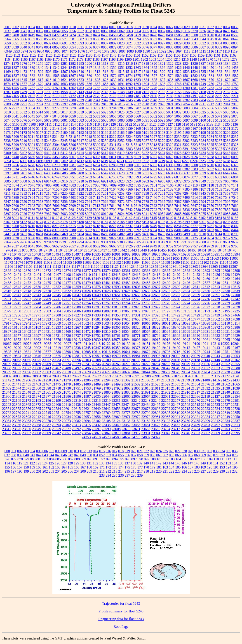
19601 (76, 352)
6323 (227, 165)
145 (178, 463)
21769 (96, 388)
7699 (105, 210)
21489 (96, 384)
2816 (129, 104)
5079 (48, 120)
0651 (15, 43)
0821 (129, 43)
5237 (235, 137)
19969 (106, 356)
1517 (137, 72)
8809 (7, 238)
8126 (72, 218)
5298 (7, 145)
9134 (202, 238)
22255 (166, 400)
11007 (67, 258)
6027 (202, 157)
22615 (76, 409)
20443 (47, 368)
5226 (145, 137)
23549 (37, 429)
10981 (116, 254)
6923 (121, 181)
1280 (56, 63)
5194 (170, 133)
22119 (206, 396)
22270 (196, 400)
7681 (72, 210)
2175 (97, 96)
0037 (7, 31)
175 (127, 467)
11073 (8, 262)
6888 (23, 181)
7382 (23, 197)
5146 (80, 128)
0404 (219, 31)
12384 (156, 271)
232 (235, 471)
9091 (137, 238)
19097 (66, 344)
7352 (219, 193)
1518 (145, 72)
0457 (121, 35)
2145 (97, 92)
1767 (113, 88)
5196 (186, 133)
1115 (203, 51)
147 (190, 463)
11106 (9, 267)
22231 (116, 400)
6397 (7, 173)
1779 (178, 88)
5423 (153, 153)
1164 (8, 59)
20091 (66, 360)
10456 (172, 250)
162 (52, 467)
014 (96, 451)
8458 (32, 234)
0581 (72, 39)
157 (20, 467)
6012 (121, 157)
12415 (126, 275)
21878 (86, 392)
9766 (26, 250)
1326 (194, 63)
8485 (137, 234)
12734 (195, 299)
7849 (211, 210)
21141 (235, 376)
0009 (64, 27)
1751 (219, 84)
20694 (186, 372)
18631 (206, 331)
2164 (7, 96)
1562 (32, 76)
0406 (235, 31)
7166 (129, 189)
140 (146, 463)
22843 (216, 413)
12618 (27, 291)
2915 (235, 104)
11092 (116, 262)
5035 (202, 112)
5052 (89, 116)
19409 (176, 348)
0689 (48, 43)
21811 (156, 388)
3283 (105, 108)
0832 (202, 43)
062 (165, 455)
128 (70, 463)
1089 (138, 51)
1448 (194, 68)
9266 (23, 242)
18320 (136, 327)
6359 (137, 169)
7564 (89, 202)
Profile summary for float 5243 (121, 611)
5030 (162, 112)
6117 (97, 161)
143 (165, 463)
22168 (17, 400)
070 (210, 455)
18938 (106, 340)
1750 (211, 84)
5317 (145, 145)
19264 (235, 344)
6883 (227, 177)
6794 (145, 177)
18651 (226, 331)
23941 (156, 433)
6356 (113, 169)
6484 (56, 173)
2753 (162, 100)
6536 (89, 173)
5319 (162, 145)
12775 (196, 303)
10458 (182, 250)
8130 (96, 218)
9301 (105, 242)
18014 (76, 323)
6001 (72, 157)
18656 (235, 331)
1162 (225, 55)
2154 (170, 92)
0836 (235, 43)
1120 (9, 55)
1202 (144, 59)
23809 (47, 433)
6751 (72, 177)
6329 (7, 169)
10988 (186, 254)
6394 (227, 169)
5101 (211, 120)
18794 (156, 336)
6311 (219, 165)
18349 (186, 327)
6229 (235, 161)
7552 (32, 202)
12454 (146, 279)
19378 (136, 348)
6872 (170, 177)
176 (134, 467)
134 (108, 463)
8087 (235, 214)
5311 (113, 145)
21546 (186, 384)
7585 (162, 202)
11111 (47, 267)
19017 (156, 340)
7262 (170, 193)
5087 (113, 120)
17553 (76, 319)
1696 (162, 84)
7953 (32, 214)
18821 (206, 336)
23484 (186, 425)
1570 (97, 76)
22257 (176, 400)
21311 (136, 380)
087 (71, 459)
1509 (72, 72)
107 (197, 459)
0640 (170, 39)
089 (83, 459)
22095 (186, 396)
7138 (210, 185)
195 (235, 467)
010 (70, 451)
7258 (145, 193)
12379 (106, 271)
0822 (137, 43)
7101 (154, 185)
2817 (137, 104)
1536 (7, 76)
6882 (219, 177)
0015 (113, 27)
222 (172, 471)
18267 (76, 327)
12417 (146, 275)
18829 (235, 336)
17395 (156, 315)
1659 (178, 80)
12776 (206, 303)
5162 (154, 128)
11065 (224, 258)
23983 (226, 433)
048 (77, 455)
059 (146, 455)
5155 (97, 128)
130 (83, 463)
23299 (206, 421)
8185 (113, 222)
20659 (156, 372)
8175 (48, 222)
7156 (64, 189)
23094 (86, 421)
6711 (15, 177)
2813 (105, 104)
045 (58, 455)
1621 (64, 80)
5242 (40, 141)
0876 (146, 47)
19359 (116, 348)
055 (121, 455)
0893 (227, 47)
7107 (178, 185)
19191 (186, 344)
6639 (202, 173)
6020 (145, 157)
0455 (105, 35)
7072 (7, 185)
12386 (176, 271)
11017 (107, 258)
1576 (146, 76)
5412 (64, 153)
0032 (210, 27)
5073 (235, 116)
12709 (47, 299)
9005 (80, 238)
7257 (137, 193)
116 (13, 463)
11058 (195, 258)
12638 (226, 291)
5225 (137, 137)
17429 (196, 315)
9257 (227, 238)
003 (26, 451)
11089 (87, 262)
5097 (186, 120)
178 (146, 467)
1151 (137, 55)
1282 (72, 63)
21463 (37, 384)
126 (58, 463)
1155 (169, 55)
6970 (170, 181)
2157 (194, 92)
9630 (219, 242)
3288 (146, 108)
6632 (154, 173)
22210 (76, 400)
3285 (121, 108)
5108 (32, 124)
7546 (235, 197)
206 (70, 471)
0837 (7, 47)
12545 (17, 287)
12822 (156, 307)
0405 (227, 31)
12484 (136, 283)
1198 (112, 59)
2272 (7, 100)
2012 (72, 92)
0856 (89, 47)
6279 (56, 165)
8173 (32, 222)
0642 (186, 39)
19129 (116, 344)
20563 (196, 368)
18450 (56, 331)
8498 (178, 234)
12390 (196, 271)
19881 (76, 356)
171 (102, 467)
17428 (186, 315)
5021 (96, 112)
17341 (106, 315)
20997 (166, 376)
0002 (15, 27)
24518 (96, 437)
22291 (235, 400)
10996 (18, 258)
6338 (48, 169)
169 (96, 467)
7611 (88, 206)
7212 (15, 193)
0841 (32, 47)
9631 (227, 242)
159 (33, 467)
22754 (66, 413)
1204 (161, 59)
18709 (47, 336)
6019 (137, 157)
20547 (166, 368)
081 (39, 459)
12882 (37, 311)
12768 (146, 303)
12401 (17, 275)
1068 (57, 51)
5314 (121, 145)
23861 (96, 433)
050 (89, 455)
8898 (56, 238)
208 (83, 471)
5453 (56, 157)
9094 (154, 238)
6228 (226, 161)
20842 (27, 376)
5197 (194, 133)
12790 (86, 307)
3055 (40, 108)
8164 (219, 218)
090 (90, 459)
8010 (105, 214)
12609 (176, 287)
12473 (37, 283)
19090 (56, 344)
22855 (235, 413)
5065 (178, 116)
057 (134, 455)
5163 (162, 128)
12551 (47, 287)
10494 (56, 254)
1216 (185, 59)
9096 (170, 238)
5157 (113, 128)
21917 (196, 392)
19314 (47, 348)
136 (121, 463)
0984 (41, 51)
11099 (175, 262)
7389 (40, 197)
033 (216, 451)
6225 (202, 161)
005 (39, 451)
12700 (235, 295)
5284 (202, 141)
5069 (211, 116)
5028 (145, 112)
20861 (37, 376)
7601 (23, 206)
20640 (136, 372)
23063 (27, 421)
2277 (48, 100)
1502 (40, 72)
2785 (211, 100)
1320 (154, 63)
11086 (77, 262)
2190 (186, 96)
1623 (80, 80)
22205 (66, 400)
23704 (166, 429)
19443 (216, 348)
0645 (211, 39)
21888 (126, 392)
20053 (235, 356)
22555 (17, 409)
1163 (233, 55)
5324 (202, 145)
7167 (137, 189)
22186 (47, 400)
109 (210, 459)
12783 (27, 307)
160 (39, 467)
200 (33, 471)
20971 (136, 376)
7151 (23, 189)
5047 (48, 116)
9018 (105, 238)
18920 (86, 340)
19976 (126, 356)
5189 (129, 133)
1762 (72, 88)
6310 (211, 165)
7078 (32, 185)
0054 (56, 31)
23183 (146, 421)
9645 (32, 246)
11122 (105, 267)
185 (178, 467)
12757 (106, 303)
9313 (170, 242)
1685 (80, 84)
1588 (7, 80)
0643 (194, 39)
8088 (7, 218)
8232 (121, 226)
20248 (106, 364)
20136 (176, 360)
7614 (113, 206)
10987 (176, 254)
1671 (219, 80)
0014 (105, 27)
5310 (105, 145)
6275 (23, 165)
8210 (32, 226)
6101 (56, 161)
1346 (80, 68)
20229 (76, 364)
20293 (166, 364)
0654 (32, 43)
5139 (23, 128)
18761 (116, 336)
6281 (72, 165)
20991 (156, 376)
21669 (7, 388)
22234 (126, 400)
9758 (202, 246)
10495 (66, 254)
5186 (105, 133)
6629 (129, 173)
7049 (202, 181)
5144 (64, 128)
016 (108, 451)
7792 (154, 210)
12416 (136, 275)
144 (172, 463)
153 (228, 463)
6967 (154, 181)
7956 (40, 214)
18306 (116, 327)
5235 (219, 137)
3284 (113, 108)
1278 (40, 63)
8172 (23, 222)
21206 (26, 380)
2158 (202, 92)
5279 (162, 141)
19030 (176, 340)
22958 (106, 417)
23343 (7, 425)
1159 (201, 55)
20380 (37, 368)
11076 (28, 262)
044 (52, 455)
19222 (225, 344)
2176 (105, 96)
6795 (153, 177)
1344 (64, 68)
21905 (176, 392)
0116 (186, 31)
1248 (193, 59)
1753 (235, 84)
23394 (56, 425)
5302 (40, 145)
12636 (206, 291)
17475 (7, 319)
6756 (113, 177)
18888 (66, 340)
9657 (72, 246)
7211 (7, 193)
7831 (178, 210)
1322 (170, 63)
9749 (153, 246)
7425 (121, 197)
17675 (146, 319)
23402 (66, 425)
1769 (129, 88)
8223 (105, 226)
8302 (235, 226)
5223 (121, 137)
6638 (194, 173)
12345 (134, 267)
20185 (27, 364)
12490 (166, 283)
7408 (89, 197)
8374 (48, 230)
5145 (72, 128)
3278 (64, 108)
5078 (40, 120)
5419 (121, 153)
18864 (47, 340)
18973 (116, 340)
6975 (186, 181)
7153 (40, 189)
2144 (89, 92)
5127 (169, 124)
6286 (113, 165)
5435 (210, 153)
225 (190, 471)
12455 (156, 279)
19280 (7, 348)
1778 (170, 88)
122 (32, 463)
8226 (113, 226)
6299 (121, 165)
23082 (76, 421)
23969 (216, 433)
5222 (113, 137)
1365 (154, 68)
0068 (170, 31)
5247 (80, 141)
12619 (37, 291)
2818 (146, 104)
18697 (37, 336)
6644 (7, 177)
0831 (194, 43)
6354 (97, 169)
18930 (96, 340)
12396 (226, 271)
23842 (56, 433)
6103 (73, 161)
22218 (96, 400)
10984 (146, 254)
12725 (136, 299)
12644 (47, 295)
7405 (80, 197)
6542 (105, 173)
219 (153, 471)
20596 (27, 372)
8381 (80, 230)
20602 (37, 372)
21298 (116, 380)
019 (127, 451)
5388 (162, 149)
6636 (178, 173)
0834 (219, 43)
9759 (210, 246)
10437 (103, 250)
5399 (235, 149)
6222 (178, 161)
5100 (202, 120)
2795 (48, 104)
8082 (219, 214)
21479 (66, 384)
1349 (105, 68)
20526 (106, 368)
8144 (145, 218)
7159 (89, 189)
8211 (40, 226)
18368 (206, 327)
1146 (97, 55)
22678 (146, 409)
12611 (196, 287)
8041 (146, 214)
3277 (56, 108)
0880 (170, 47)
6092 (227, 157)
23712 (176, 429)
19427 (196, 348)
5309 (97, 145)
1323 (178, 63)
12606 (146, 287)
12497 (196, 283)
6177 (129, 161)
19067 (7, 344)
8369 (32, 230)
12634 (186, 291)
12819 (126, 307)
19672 (146, 352)
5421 (137, 153)
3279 (72, 108)
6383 (194, 169)
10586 (106, 254)
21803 (126, 388)
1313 (105, 63)
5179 (56, 133)
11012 (87, 258)
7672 (56, 210)
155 (7, 467)
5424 (162, 153)
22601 (66, 409)
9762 (227, 246)
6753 (88, 177)
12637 (216, 291)
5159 (129, 128)
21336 (146, 380)
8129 (88, 218)
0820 (121, 43)
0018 (129, 27)
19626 (116, 352)
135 (115, 463)
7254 (129, 193)
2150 (137, 92)
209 (89, 471)
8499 (186, 234)
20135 (166, 360)
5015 (48, 112)
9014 (89, 238)
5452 (48, 157)
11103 (214, 262)
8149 (170, 218)
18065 (146, 323)
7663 (15, 210)
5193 (162, 133)
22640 (96, 409)
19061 (206, 340)
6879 (202, 177)
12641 (17, 295)
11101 (195, 262)
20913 (67, 376)
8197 (170, 222)
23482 (176, 425)
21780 (106, 388)
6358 (129, 169)
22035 (96, 396)
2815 (121, 104)
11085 (67, 262)
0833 (211, 43)
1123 (33, 55)
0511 (219, 35)
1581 (186, 76)
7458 (162, 197)
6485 (64, 173)
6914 (48, 181)
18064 (136, 323)
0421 (48, 35)
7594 (202, 202)
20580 (235, 368)
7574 (129, 202)
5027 (137, 112)
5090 (137, 120)
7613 (105, 206)
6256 (15, 165)
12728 (156, 299)
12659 (196, 295)
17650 (136, 319)
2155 (178, 92)
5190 (137, 133)
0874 (129, 47)
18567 (146, 331)
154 (235, 463)
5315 (129, 145)
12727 (146, 299)
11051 (146, 258)
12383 (146, 271)
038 (14, 455)
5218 (88, 137)
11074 (18, 262)
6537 (97, 173)
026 (172, 451)
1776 (154, 88)
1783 (211, 88)
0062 (121, 31)
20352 (226, 364)
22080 (156, 396)
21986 (66, 396)
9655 (64, 246)
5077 (32, 120)
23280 (186, 421)
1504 (56, 72)
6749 (56, 177)
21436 (7, 384)
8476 (89, 234)
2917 (15, 108)
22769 (106, 413)
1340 (40, 68)
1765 (97, 88)
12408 (66, 275)
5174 (15, 133)
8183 (97, 222)
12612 (205, 287)
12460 (206, 279)
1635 (154, 80)
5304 (56, 145)
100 (153, 459)
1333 (219, 63)
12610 (186, 287)
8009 (97, 214)
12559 (76, 287)
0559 (235, 35)
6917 (72, 181)
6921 (105, 181)
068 (197, 455)
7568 (105, 202)
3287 (137, 108)
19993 (146, 356)
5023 (105, 112)
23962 (206, 433)
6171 (121, 161)
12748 (37, 303)
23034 (206, 417)
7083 (72, 185)
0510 (211, 35)
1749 (202, 84)
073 (222, 455)
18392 (17, 331)
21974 (37, 396)
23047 (216, 417)
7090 (121, 185)
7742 (129, 210)
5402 (23, 153)
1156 (177, 55)
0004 (32, 27)
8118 (39, 218)
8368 (23, 230)
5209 (15, 137)
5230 (178, 137)
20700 (196, 372)
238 (134, 475)
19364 (126, 348)
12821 (146, 307)
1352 (129, 68)
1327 (202, 63)
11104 (224, 262)
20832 (7, 376)
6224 (194, 161)
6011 (113, 157)
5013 (31, 112)
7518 (202, 197)
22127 (215, 396)
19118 (96, 344)
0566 (23, 39)
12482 (116, 283)
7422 (113, 197)
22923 (56, 417)
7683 (80, 210)
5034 (194, 112)
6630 (137, 173)
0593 (129, 39)
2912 (210, 104)
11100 (185, 262)
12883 (47, 311)
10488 (37, 254)
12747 (27, 303)
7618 (129, 206)
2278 (56, 100)
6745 (23, 177)
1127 (65, 55)
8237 (129, 226)
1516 (129, 72)
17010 (116, 311)
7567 (97, 202)
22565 (37, 409)
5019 (80, 112)
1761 (64, 88)
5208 (7, 137)
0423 (64, 35)
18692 (27, 336)
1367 (170, 68)
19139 (126, 344)
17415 (166, 315)
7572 (121, 202)
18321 (146, 327)
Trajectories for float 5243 (121, 604)
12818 (116, 307)
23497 (216, 425)
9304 (129, 242)
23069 (37, 421)
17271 (37, 315)
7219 (56, 193)
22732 (7, 413)
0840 (23, 47)
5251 (113, 141)
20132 (146, 360)
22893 (27, 417)
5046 (40, 116)
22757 (86, 413)
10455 (162, 250)
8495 (162, 234)
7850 (219, 210)
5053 (97, 116)
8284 (219, 226)
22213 (86, 400)
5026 (129, 112)
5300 (23, 145)
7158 (80, 189)
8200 (194, 222)
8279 (202, 226)
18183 (37, 327)
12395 (216, 271)
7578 (146, 202)
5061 (146, 116)
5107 (24, 124)
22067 (146, 396)
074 (229, 455)
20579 (226, 368)
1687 (97, 84)
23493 (206, 425)
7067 (235, 181)
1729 (170, 84)
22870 (7, 417)
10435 (83, 250)
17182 (216, 311)
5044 (23, 116)
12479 (86, 283)
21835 (215, 388)
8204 (219, 222)
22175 (27, 400)
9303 (121, 242)
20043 (215, 356)
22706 (176, 409)
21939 (216, 392)
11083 (48, 262)
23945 (176, 433)
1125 (49, 55)
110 (216, 459)
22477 (136, 405)
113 (235, 459)
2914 (227, 104)
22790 (146, 413)
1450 (211, 68)
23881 (126, 433)
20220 (56, 364)
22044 (106, 396)
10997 (28, 258)
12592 (106, 287)
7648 (202, 206)
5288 (227, 141)
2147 (113, 92)
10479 (17, 254)
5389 (170, 149)
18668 (7, 336)
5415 (88, 153)
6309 (202, 165)
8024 (121, 214)
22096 (196, 396)
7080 (48, 185)
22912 (37, 417)
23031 (196, 417)
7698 (97, 210)
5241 (32, 141)
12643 (37, 295)
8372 (40, 230)
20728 (226, 372)
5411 (56, 153)
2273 (15, 100)
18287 (86, 327)
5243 (48, 141)
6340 (64, 169)
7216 (48, 193)
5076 (23, 120)
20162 (235, 360)
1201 (136, 59)
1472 (15, 72)
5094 (170, 120)
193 (222, 467)
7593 (194, 202)
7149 (7, 189)
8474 (80, 234)
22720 (196, 409)
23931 (146, 433)
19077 (37, 344)
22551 (235, 405)
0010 (72, 27)
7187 (202, 189)
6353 (89, 169)
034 (222, 451)
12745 (17, 303)
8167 (7, 222)
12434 (37, 279)
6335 (23, 169)
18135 (7, 327)
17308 (56, 315)
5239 (15, 141)
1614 (15, 80)
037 (7, 455)
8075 (202, 214)
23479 (166, 425)
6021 (153, 157)
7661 (7, 210)
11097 (156, 262)
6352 (80, 169)
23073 (66, 421)
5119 (104, 124)
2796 (56, 104)
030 (197, 451)
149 (203, 463)
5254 (129, 141)
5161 (146, 128)
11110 (38, 267)
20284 (156, 364)
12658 (186, 295)
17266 (17, 315)
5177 (40, 133)
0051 (32, 31)
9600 (202, 242)
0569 (48, 39)
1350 (113, 68)
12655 (156, 295)
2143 (80, 92)
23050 (235, 417)
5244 (56, 141)
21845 (17, 392)
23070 (47, 421)
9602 (210, 242)
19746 (216, 352)
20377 (27, 368)
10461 (202, 250)
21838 (225, 388)
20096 (76, 360)
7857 (227, 210)
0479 (162, 35)
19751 (226, 352)
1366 (162, 68)
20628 (116, 372)
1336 (7, 68)
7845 (202, 210)
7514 (194, 197)
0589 (105, 39)
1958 (64, 92)
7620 (145, 206)
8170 (15, 222)
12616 (7, 291)
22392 (47, 405)
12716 (86, 299)
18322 (156, 327)
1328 (211, 63)
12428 (225, 275)
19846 (37, 356)
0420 (40, 35)
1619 (56, 80)
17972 (47, 323)
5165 (178, 128)
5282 (186, 141)
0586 (97, 39)
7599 (7, 206)
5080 (56, 120)
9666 (105, 246)
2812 (97, 104)
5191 (146, 133)
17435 (206, 315)
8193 (146, 222)
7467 (170, 197)
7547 (7, 202)
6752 (80, 177)
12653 (136, 295)
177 (140, 467)
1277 (32, 63)
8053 (170, 214)
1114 (195, 51)
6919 (89, 181)
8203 (211, 222)
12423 (195, 275)
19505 (7, 352)
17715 (166, 319)
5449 (23, 157)
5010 (7, 112)
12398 (235, 271)
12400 (7, 275)
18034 (106, 323)
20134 (156, 360)
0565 (15, 39)
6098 (40, 161)
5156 (105, 128)
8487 (154, 234)
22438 (76, 405)
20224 (66, 364)
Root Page (121, 627)
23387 (47, 425)
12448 (86, 279)
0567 (32, 39)
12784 (37, 307)
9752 (170, 246)
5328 (235, 145)
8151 (178, 218)
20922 (77, 376)
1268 (201, 59)
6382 (186, 169)
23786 (17, 433)
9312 (162, 242)
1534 (227, 72)
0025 (162, 27)
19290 (17, 348)
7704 (121, 210)
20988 (146, 376)
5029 (153, 112)
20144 (205, 360)
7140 (227, 185)
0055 (64, 31)
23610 (126, 429)
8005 (80, 214)
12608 (166, 287)
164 (64, 467)
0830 (186, 43)
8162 (202, 218)
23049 (226, 417)
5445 (227, 153)
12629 (136, 291)
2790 (15, 104)
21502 (136, 384)
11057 (185, 258)
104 (178, 459)
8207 (7, 226)
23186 (156, 421)
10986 (166, 254)
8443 (227, 230)
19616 (106, 352)
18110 (225, 323)
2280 (72, 100)
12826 (196, 307)
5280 (170, 141)
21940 (226, 392)
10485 (27, 254)
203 (52, 471)
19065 (226, 340)
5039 (235, 112)
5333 (40, 149)
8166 (235, 218)
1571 (105, 76)
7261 (162, 193)
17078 (146, 311)
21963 (17, 396)
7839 (194, 210)
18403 (27, 331)
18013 (66, 323)
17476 (17, 319)
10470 (232, 250)
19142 (136, 344)
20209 (47, 364)
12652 (126, 295)
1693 (137, 84)
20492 (76, 368)
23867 (106, 433)
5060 (137, 116)
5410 (48, 153)
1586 (227, 76)
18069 (156, 323)
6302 (146, 165)
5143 (56, 128)
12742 (235, 299)
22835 (206, 413)
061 (159, 455)
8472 (72, 234)
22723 (206, 409)
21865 (56, 392)
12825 (186, 307)
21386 (195, 380)
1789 (23, 92)
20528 (126, 368)
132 (96, 463)
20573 (216, 368)
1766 (105, 88)
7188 (211, 189)
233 (102, 475)
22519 (206, 405)
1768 (121, 88)
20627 (106, 372)
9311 (154, 242)
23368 (37, 425)
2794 (40, 104)
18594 (166, 331)
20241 (86, 364)
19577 (47, 352)
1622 (72, 80)
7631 (162, 206)
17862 (216, 319)
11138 (124, 267)
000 (7, 451)
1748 (194, 84)
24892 (146, 437)
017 (115, 451)
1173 (80, 59)
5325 (210, 145)
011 (77, 451)
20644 (146, 372)
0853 (64, 47)
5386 (154, 149)
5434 (202, 153)
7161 (105, 189)
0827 (162, 43)
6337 (40, 169)
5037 (219, 112)
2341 (97, 100)
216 (134, 471)
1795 (56, 92)
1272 (226, 59)
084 (52, 459)
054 (115, 455)
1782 (202, 88)
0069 (178, 31)
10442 (122, 250)
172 (108, 467)
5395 (202, 149)
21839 (235, 388)
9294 (80, 242)
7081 (56, 185)
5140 (32, 128)
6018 (129, 157)
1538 (23, 76)
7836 (186, 210)
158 (26, 467)
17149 (176, 311)
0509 (202, 35)
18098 (206, 323)
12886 (76, 311)
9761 (219, 246)
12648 (86, 295)
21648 (216, 384)
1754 (7, 88)
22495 (156, 405)
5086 (105, 120)
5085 (97, 120)
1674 (7, 84)
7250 (96, 193)
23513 (235, 425)
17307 (47, 315)
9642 (23, 246)
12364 (203, 267)
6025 (186, 157)
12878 (235, 307)
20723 (216, 372)
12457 (176, 279)
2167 (32, 96)
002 (20, 451)
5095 (178, 120)
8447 (7, 234)
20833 (17, 376)
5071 (219, 116)
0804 (89, 43)
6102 (64, 161)
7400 (64, 197)
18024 (86, 323)
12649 (96, 295)
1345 (72, 68)
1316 (129, 63)
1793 (48, 92)
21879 (96, 392)
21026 (176, 376)
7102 (162, 185)
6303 (154, 165)
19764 (235, 352)
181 (159, 467)
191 (216, 467)
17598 (106, 319)
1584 (211, 76)
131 (89, 463)
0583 (89, 39)
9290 (56, 242)
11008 (77, 258)
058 (140, 455)
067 (191, 455)
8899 (64, 238)
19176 (166, 344)
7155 (56, 189)
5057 (121, 116)
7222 (80, 193)
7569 (113, 202)
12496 (186, 283)
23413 (76, 425)
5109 (40, 124)
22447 (106, 405)
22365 (27, 405)
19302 (37, 348)
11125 (114, 267)
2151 (146, 92)
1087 (122, 51)
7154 (48, 189)
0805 (97, 43)
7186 (194, 189)
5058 (129, 116)
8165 (227, 218)
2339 (80, 100)
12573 (86, 287)
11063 (214, 258)
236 (121, 475)
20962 (116, 376)
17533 (47, 319)
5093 (162, 120)
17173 (206, 311)
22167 (7, 400)
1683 (64, 84)
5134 (218, 124)
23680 (156, 429)
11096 (146, 262)
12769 (156, 303)
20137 (186, 360)
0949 (8, 51)
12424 (205, 275)
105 (185, 459)
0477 (146, 35)
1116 (210, 51)
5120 (112, 124)
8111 (32, 218)
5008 (227, 108)
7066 (227, 181)
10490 (47, 254)
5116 (88, 124)
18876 (56, 340)
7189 (219, 189)
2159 (211, 92)
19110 (86, 344)
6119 (105, 161)
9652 (56, 246)
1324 (186, 63)
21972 (27, 396)
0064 (137, 31)
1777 (162, 88)
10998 (38, 258)
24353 (86, 437)
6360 (146, 169)
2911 (202, 104)
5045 (32, 116)
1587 (235, 76)
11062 (205, 258)
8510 (202, 234)
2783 (194, 100)
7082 (64, 185)
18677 (17, 336)
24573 (106, 437)
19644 (136, 352)
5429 (186, 153)
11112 (57, 267)
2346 (137, 100)
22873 (17, 417)
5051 (80, 116)
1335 (235, 63)
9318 (186, 242)
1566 (64, 76)
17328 (86, 315)
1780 (186, 88)
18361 (196, 327)
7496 (186, 197)
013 (89, 451)
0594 (137, 39)
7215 (40, 193)
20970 (126, 376)
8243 (137, 226)
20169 (7, 364)
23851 (66, 433)
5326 (219, 145)
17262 (7, 315)
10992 (226, 254)
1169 (48, 59)
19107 (76, 344)
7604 (40, 206)
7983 (64, 214)
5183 (89, 133)
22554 (7, 409)
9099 (178, 238)
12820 (136, 307)
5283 (194, 141)
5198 (202, 133)
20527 (116, 368)
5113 (64, 124)
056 (127, 455)
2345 (129, 100)
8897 (48, 238)
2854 (186, 104)
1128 (73, 55)
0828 (170, 43)
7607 (64, 206)
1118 (226, 51)
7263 (178, 193)
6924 (129, 181)
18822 (216, 336)
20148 (215, 360)
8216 (80, 226)
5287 (219, 141)
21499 (116, 384)
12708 (37, 299)
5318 (153, 145)
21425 (225, 380)
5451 (40, 157)
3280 (80, 108)
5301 (32, 145)
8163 (210, 218)
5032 (178, 112)
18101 (216, 323)
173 (115, 467)
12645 (56, 295)
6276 (32, 165)
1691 (121, 84)
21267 (56, 380)
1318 (146, 63)
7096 (146, 185)
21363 (166, 380)
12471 (17, 283)
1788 (15, 92)
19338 (76, 348)
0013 (96, 27)
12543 (7, 287)
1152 (145, 55)
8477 (97, 234)
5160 (137, 128)
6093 (235, 157)
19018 (166, 340)
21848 (27, 392)
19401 (166, 348)
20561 (186, 368)
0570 (56, 39)
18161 (17, 327)
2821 (170, 104)
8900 (72, 238)
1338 (23, 68)
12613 (215, 287)
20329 (186, 364)
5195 (178, 133)
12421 (186, 275)
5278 (154, 141)
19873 (47, 356)
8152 (186, 218)
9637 (15, 246)
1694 (146, 84)
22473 (116, 405)
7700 (113, 210)
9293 (72, 242)
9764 (9, 250)
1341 (48, 68)
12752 (76, 303)
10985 (156, 254)
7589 (186, 202)
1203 (153, 59)
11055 (175, 258)
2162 (227, 92)
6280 (64, 165)
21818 (176, 388)
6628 (121, 173)
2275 (32, 100)
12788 (76, 307)
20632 (126, 372)
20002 (176, 356)
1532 (219, 72)
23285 (196, 421)
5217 (80, 137)
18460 (66, 331)
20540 (156, 368)
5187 (113, 133)
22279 (226, 400)
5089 (129, 120)
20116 (126, 360)
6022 (162, 157)
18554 (126, 331)
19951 (96, 356)
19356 (106, 348)
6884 (235, 177)
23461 (146, 425)
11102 (204, 262)
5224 (129, 137)
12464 (235, 279)
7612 (96, 206)
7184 (178, 189)
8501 (194, 234)
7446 (154, 197)
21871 (66, 392)
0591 (113, 39)
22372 (37, 405)
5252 (121, 141)
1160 (209, 55)
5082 (72, 120)
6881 (210, 177)
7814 (170, 210)
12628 (126, 291)
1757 (32, 88)
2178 (113, 96)
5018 (72, 112)
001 (14, 451)
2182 (146, 96)
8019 (113, 214)
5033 (186, 112)
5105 (8, 124)
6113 (81, 161)
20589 (7, 372)
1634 (146, 80)
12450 (106, 279)
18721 (56, 336)
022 (146, 451)
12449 (96, 279)
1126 (57, 55)
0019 (137, 27)
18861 (27, 340)
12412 (106, 275)
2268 (211, 96)
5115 (80, 124)
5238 (7, 141)
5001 (170, 108)
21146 (17, 380)
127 (64, 463)
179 (153, 467)
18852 (17, 340)
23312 (216, 421)
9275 (40, 242)
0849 (40, 47)
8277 (194, 226)
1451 (219, 68)
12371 (37, 271)
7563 (80, 202)
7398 (56, 197)
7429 (137, 197)
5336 (56, 149)
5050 (72, 116)
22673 (136, 409)
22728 (235, 409)
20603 (47, 372)
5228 (162, 137)
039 (20, 455)
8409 (202, 230)
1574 (129, 76)
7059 (219, 181)
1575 (137, 76)
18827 (226, 336)
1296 (89, 63)
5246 (72, 141)
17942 (27, 323)
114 (7, 463)
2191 (194, 96)
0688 (40, 43)
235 (115, 475)
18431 (47, 331)
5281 (178, 141)
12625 (96, 291)
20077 (47, 360)
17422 (176, 315)
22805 (166, 413)
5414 (80, 153)
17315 (66, 315)
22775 (126, 413)
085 (58, 459)
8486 (146, 234)
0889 (219, 47)
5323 (194, 145)
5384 (137, 149)
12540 (216, 283)
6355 (105, 169)
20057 (7, 360)
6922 (113, 181)
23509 (226, 425)
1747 (186, 84)
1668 (194, 80)
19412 (186, 348)
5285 (211, 141)
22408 (56, 405)
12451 (116, 279)
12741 (225, 299)
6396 (235, 169)
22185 (37, 400)
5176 (32, 133)
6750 (64, 177)
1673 (235, 80)
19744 (206, 352)
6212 (145, 161)
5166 (186, 128)
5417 (105, 153)
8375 (56, 230)
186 (184, 467)
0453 (89, 35)
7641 (178, 206)
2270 (227, 96)
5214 (56, 137)
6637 (186, 173)
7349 (210, 193)
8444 (235, 230)
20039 (195, 356)
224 (184, 471)
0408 (15, 35)
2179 (121, 96)
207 (77, 471)
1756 (23, 88)
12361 (174, 267)
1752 (227, 84)
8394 (154, 230)
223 (178, 471)
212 (108, 471)
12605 (136, 287)
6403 (32, 173)
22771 (116, 413)
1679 (40, 84)
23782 (7, 433)
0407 (7, 35)
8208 (15, 226)
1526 (210, 72)
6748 (48, 177)
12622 (66, 291)
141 (153, 463)
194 (229, 467)
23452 (126, 425)
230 (222, 471)
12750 (56, 303)
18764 (126, 336)
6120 (113, 161)
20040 (205, 356)
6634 (170, 173)
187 (191, 467)
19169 (156, 344)
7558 (64, 202)
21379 (186, 380)
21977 (47, 396)
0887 (202, 47)
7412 (97, 197)
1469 (7, 72)
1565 (56, 76)
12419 (166, 275)
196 (7, 471)
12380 (116, 271)
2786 (219, 100)
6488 (80, 173)
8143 (137, 218)
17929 (17, 323)
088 (77, 459)
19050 (196, 340)
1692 (129, 84)
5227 (153, 137)
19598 (66, 352)
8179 (72, 222)
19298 (27, 348)
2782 (186, 100)
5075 (15, 120)
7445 (146, 197)
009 (64, 451)
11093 (126, 262)
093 (109, 459)
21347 (156, 380)
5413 (72, 153)
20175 (17, 364)
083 (45, 459)
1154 (161, 55)
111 (222, 459)
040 (26, 455)
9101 (186, 238)
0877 (154, 47)
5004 (194, 108)
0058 (89, 31)
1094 (179, 51)
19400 (156, 348)
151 (216, 463)
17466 (235, 315)
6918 (80, 181)
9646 (40, 246)
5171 (227, 128)
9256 (219, 238)
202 (45, 471)
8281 (210, 226)
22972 (136, 417)
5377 (97, 149)
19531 (27, 352)
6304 (162, 165)
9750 (162, 246)
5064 (170, 116)
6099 (48, 161)
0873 (121, 47)
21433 (235, 380)
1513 (105, 72)
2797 (64, 104)
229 (216, 471)
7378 (7, 197)
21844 (7, 392)
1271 (218, 59)
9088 (129, 238)
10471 (7, 254)
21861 (47, 392)
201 (39, 471)
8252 (162, 226)
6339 (56, 169)
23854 (86, 433)
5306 (72, 145)
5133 (210, 124)
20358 (7, 368)
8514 (219, 234)
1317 (137, 63)
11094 (136, 262)
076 (7, 459)
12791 (96, 307)
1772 (146, 88)
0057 (80, 31)
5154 (89, 128)
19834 (17, 356)
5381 (121, 149)
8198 (178, 222)
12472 (27, 283)
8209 (23, 226)
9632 (235, 242)
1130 (89, 55)
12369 (17, 271)
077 (14, 459)
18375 (226, 327)
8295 (227, 226)
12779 (226, 303)
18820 (196, 336)
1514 (113, 72)
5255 (137, 141)
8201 (202, 222)
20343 (216, 364)
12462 (226, 279)
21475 (56, 384)
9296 (89, 242)
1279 (48, 63)
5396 (211, 149)
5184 (97, 133)
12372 (47, 271)
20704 (206, 372)
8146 (162, 218)
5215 (64, 137)
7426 (129, 197)
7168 (146, 189)
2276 (40, 100)
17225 (235, 311)
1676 (15, 84)
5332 (32, 149)
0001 (7, 27)
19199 (195, 344)
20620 (86, 372)
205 (64, 471)
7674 (64, 210)
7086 (97, 185)
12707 (27, 299)
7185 (186, 189)
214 (121, 471)
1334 (227, 63)
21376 (176, 380)
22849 (226, 413)
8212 (48, 226)
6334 (15, 169)
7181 (154, 189)
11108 (28, 267)
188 (197, 467)
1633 (137, 80)
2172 (72, 96)
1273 (234, 59)
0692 (72, 43)
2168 (40, 96)
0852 (56, 47)
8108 (23, 218)
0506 (178, 35)
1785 (227, 88)
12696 (226, 295)
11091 (107, 262)
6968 (162, 181)
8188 (121, 222)
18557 (136, 331)
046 (64, 455)
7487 (178, 197)
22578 (47, 409)
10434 (73, 250)
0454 (97, 35)
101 (159, 459)
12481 (106, 283)
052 (102, 455)
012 (83, 451)
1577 (154, 76)
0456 (113, 35)
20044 (225, 356)
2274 (23, 100)
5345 (72, 149)
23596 (86, 429)
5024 (113, 112)
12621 (56, 291)
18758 (106, 336)
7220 (64, 193)
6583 (113, 173)
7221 (72, 193)
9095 (162, 238)
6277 (40, 165)
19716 (176, 352)
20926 (87, 376)
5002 (178, 108)
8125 (64, 218)
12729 (166, 299)
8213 (56, 226)
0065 (146, 31)
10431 (53, 250)
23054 (7, 421)
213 (115, 471)
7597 (227, 202)
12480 (96, 283)
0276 (202, 31)
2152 (154, 92)
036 (235, 451)
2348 (154, 100)
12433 (27, 279)
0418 (23, 35)
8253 (170, 226)
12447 (76, 279)
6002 (80, 157)
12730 (176, 299)
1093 (171, 51)
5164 (170, 128)
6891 (40, 181)
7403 (72, 197)
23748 (205, 429)
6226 (210, 161)
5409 (40, 153)
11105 (234, 262)
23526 (17, 429)
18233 (56, 327)
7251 (105, 193)
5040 (7, 116)
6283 (89, 165)
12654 (146, 295)
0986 (49, 51)
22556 (27, 409)
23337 (235, 421)
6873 (178, 177)
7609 (72, 206)
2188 (170, 96)
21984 (56, 396)
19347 (96, 348)
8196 (162, 222)
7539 (219, 197)
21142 (7, 380)
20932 (96, 376)
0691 (64, 43)
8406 (186, 230)
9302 (113, 242)
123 (39, 463)
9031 (121, 238)
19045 (186, 340)
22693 (156, 409)
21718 (56, 388)
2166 (23, 96)
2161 (219, 92)
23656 (146, 429)
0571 (64, 39)
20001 (166, 356)
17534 (56, 319)
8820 (15, 238)
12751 (66, 303)
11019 (126, 258)
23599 (106, 429)
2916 (7, 108)
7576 (137, 202)
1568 (80, 76)
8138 (113, 218)
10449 (152, 250)
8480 (105, 234)
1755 (15, 88)
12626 (106, 291)
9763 (235, 246)
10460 (192, 250)
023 (153, 451)
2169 (48, 96)
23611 (136, 429)
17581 (96, 319)
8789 (227, 234)
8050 (154, 214)
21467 (47, 384)
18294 (96, 327)
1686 (89, 84)
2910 (194, 104)
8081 (211, 214)
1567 (72, 76)
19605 (86, 352)
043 (45, 455)
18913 (76, 340)
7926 (23, 214)
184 (172, 467)
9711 (121, 246)
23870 (116, 433)
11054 (165, 258)
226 (197, 471)
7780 (137, 210)
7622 (153, 206)
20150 (225, 360)
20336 (206, 364)
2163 (235, 92)
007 (52, 451)
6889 (32, 181)
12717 (96, 299)
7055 (211, 181)
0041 (23, 31)
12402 (27, 275)
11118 (85, 267)
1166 (24, 59)
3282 (97, 108)
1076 (81, 51)
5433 (194, 153)
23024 (186, 417)
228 (209, 471)
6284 (97, 165)
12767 (136, 303)
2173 (80, 96)
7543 (227, 197)
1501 (32, 72)
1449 (202, 68)
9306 (146, 242)
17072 (136, 311)
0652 (23, 43)
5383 (129, 149)
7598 (235, 202)
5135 (226, 124)
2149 (129, 92)
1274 (7, 63)
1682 (56, 84)
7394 (48, 197)
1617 (40, 80)
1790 (32, 92)
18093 (186, 323)
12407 (56, 275)
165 (70, 467)
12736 (205, 299)
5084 (89, 120)
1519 (153, 72)
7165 (121, 189)
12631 (156, 291)
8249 (153, 226)
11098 (166, 262)
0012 (88, 27)
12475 (47, 283)
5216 (72, 137)
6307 (186, 165)
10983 (136, 254)
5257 (146, 141)
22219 (106, 400)
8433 (211, 230)
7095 (137, 185)
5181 (72, 133)
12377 (86, 271)
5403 (32, 153)
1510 (80, 72)
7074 (15, 185)
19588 (56, 352)
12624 (86, 291)
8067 (194, 214)
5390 (178, 149)
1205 (169, 59)
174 (121, 467)
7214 (31, 193)
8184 (105, 222)
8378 (64, 230)
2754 (170, 100)
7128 (202, 185)
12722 (106, 299)
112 (228, 459)
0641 (178, 39)
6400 (15, 173)
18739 (86, 336)
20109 (106, 360)
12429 (235, 275)
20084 (56, 360)
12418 (156, 275)
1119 (234, 51)
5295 (235, 141)
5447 (7, 157)
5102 (219, 120)
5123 (137, 124)
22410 (66, 405)
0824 (154, 43)
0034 (227, 27)
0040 (15, 31)
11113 (66, 267)
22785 (136, 413)
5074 (7, 120)
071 (216, 455)
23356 (17, 425)
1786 (235, 88)
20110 (116, 360)
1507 (64, 72)
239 (140, 475)
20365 (17, 368)
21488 (86, 384)
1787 (7, 92)
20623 (96, 372)
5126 (161, 124)
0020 (145, 27)
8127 (80, 218)
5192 (154, 133)
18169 (27, 327)
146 (184, 463)
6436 (40, 173)
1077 (89, 51)
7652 (219, 206)
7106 (170, 185)
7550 (23, 202)
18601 (176, 331)
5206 (227, 133)
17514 (37, 319)
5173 (7, 133)
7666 (32, 210)
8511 (210, 234)
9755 (186, 246)
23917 (136, 433)
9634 (7, 246)
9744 (145, 246)
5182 (80, 133)
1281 (64, 63)
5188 (121, 133)
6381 (178, 169)
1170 (56, 59)
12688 (206, 295)
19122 (106, 344)
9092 (146, 238)
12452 (126, 279)
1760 (56, 88)
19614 (96, 352)
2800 (89, 104)
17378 (126, 315)
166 (77, 467)
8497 (170, 234)
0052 (40, 31)
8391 (129, 230)
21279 (66, 380)
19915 (86, 356)
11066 (234, 258)
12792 (106, 307)
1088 (130, 51)
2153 (162, 92)
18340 (176, 327)
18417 (37, 331)
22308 (17, 405)
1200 (128, 59)
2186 (154, 96)
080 (33, 459)
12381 (126, 271)
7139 (219, 185)
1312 (97, 63)
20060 (27, 360)
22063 (136, 396)
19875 (56, 356)
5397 (219, 149)
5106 (16, 124)
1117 (218, 51)
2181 (137, 96)
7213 (23, 193)
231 (228, 471)
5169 (211, 128)
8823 (23, 238)
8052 (162, 214)
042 (39, 455)
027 (178, 451)
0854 (72, 47)
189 (203, 467)
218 (146, 471)
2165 (15, 96)
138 (134, 463)
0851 (48, 47)
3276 (48, 108)
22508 (186, 405)
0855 (80, 47)
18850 (7, 340)
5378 (105, 149)
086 (64, 459)
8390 (121, 230)
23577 (66, 429)
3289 (154, 108)
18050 (116, 323)
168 (89, 467)
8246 (145, 226)
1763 (80, 88)
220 (159, 471)
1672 (227, 80)
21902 (166, 392)
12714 (76, 299)
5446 (235, 153)
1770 (137, 88)
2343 (113, 100)
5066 (186, 116)
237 (127, 475)
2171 (64, 96)
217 (140, 471)
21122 (225, 376)
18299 (106, 327)
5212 (40, 137)
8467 (56, 234)
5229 (170, 137)
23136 (126, 421)
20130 (136, 360)
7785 (146, 210)
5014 (40, 112)
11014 (97, 258)
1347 (89, 68)
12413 (116, 275)
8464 (48, 234)
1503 (48, 72)
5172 (235, 128)
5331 (23, 149)
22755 (76, 413)
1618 (48, 80)
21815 (166, 388)
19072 (17, 344)
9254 (211, 238)
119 (20, 463)
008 (58, 451)
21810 (146, 388)
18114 (235, 323)
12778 (216, 303)
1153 (153, 55)
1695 (154, 84)
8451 (23, 234)
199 (26, 471)
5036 (210, 112)
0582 (80, 39)
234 (108, 475)
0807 (105, 43)
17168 (196, 311)
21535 (176, 384)
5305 (64, 145)
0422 (56, 35)
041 (33, 455)
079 (26, 459)
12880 (17, 311)
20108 (96, 360)
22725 (226, 409)
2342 (105, 100)
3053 (23, 108)
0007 (56, 27)
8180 (80, 222)
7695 (89, 210)
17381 (136, 315)
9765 (18, 250)
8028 (129, 214)
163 (58, 467)
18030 (96, 323)
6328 (235, 165)
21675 (27, 388)
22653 (116, 409)
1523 (186, 72)
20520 (96, 368)
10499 (86, 254)
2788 (235, 100)
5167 (194, 128)
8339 (15, 230)
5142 (48, 128)
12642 (27, 295)
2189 (178, 96)
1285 (80, 63)
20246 (96, 364)
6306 (178, 165)
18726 (66, 336)
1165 (16, 59)
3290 (162, 108)
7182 (162, 189)
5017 (64, 112)
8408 (194, 230)
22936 (76, 417)
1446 (186, 68)
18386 (235, 327)
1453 (235, 68)
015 (102, 451)
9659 (80, 246)
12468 (7, 283)
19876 (66, 356)
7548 (15, 202)
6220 (169, 161)
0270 (194, 31)
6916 (64, 181)
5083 (80, 120)
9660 (89, 246)
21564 (196, 384)
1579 (170, 76)
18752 (96, 336)
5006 (211, 108)
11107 (18, 267)
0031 (202, 27)
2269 (219, 96)
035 (228, 451)
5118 (96, 124)
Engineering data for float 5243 (121, 619)
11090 (97, 262)
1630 (113, 80)
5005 (202, 108)
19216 (215, 344)
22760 (96, 413)
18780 (146, 336)
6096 (24, 161)
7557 (56, 202)
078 (20, 459)
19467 (235, 348)
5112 (56, 124)
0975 (33, 51)
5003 (186, 108)
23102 (96, 421)
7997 (72, 214)
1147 (105, 55)
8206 (235, 222)
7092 (129, 185)
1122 (25, 55)
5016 (56, 112)
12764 (126, 303)
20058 (17, 360)
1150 (129, 55)
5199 (211, 133)
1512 (96, 72)
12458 (186, 279)
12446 (66, 279)
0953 (16, 51)
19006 (136, 340)
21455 (27, 384)
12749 (47, 303)
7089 (113, 185)
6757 (121, 177)
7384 (32, 197)
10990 (206, 254)
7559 (72, 202)
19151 (146, 344)
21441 (17, 384)
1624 (89, 80)
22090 (176, 396)
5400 (7, 153)
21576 (206, 384)
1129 (81, 55)
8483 (129, 234)
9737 (137, 246)
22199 (56, 400)
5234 (210, 137)
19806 (7, 356)
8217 (88, 226)
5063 (162, 116)
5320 (170, 145)
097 (134, 459)
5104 (235, 120)
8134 (105, 218)
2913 (219, 104)
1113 (187, 51)
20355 (235, 364)
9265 (15, 242)
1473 (23, 72)
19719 (186, 352)
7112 (186, 185)
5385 (146, 149)
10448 (142, 250)
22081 (166, 396)
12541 (226, 283)
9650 (48, 246)
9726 (129, 246)
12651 (116, 295)
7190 (227, 189)
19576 (37, 352)
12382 (136, 271)
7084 (80, 185)
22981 (156, 417)
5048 (56, 116)
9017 (97, 238)
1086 (114, 51)
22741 (27, 413)
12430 (7, 279)
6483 (48, 173)
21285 (76, 380)
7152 (32, 189)
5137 (7, 128)
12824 (176, 307)
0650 (7, 43)
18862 (37, 340)
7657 (227, 206)
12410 (86, 275)
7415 (105, 197)
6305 (170, 165)
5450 (32, 157)
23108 (106, 421)
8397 (170, 230)
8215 (72, 226)
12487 (156, 283)
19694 (156, 352)
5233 (202, 137)
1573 (121, 76)
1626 (105, 80)
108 (204, 459)
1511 (88, 72)
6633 (162, 173)
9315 (178, 242)
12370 (27, 271)
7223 (88, 193)
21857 (37, 392)
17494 (27, 319)
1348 (97, 68)
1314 (113, 63)
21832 (205, 388)
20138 (195, 360)
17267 (27, 315)
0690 (56, 43)
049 (83, 455)
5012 (23, 112)
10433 (63, 250)
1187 (88, 59)
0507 (186, 35)
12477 (66, 283)
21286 (86, 380)
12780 (235, 303)
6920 (97, 181)
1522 (178, 72)
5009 (235, 108)
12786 (56, 307)
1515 (121, 72)
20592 (17, 372)
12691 (216, 295)
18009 (56, 323)
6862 (162, 177)
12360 (164, 267)
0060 (105, 31)
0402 (210, 31)
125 (51, 463)
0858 (105, 47)
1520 (162, 72)
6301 (137, 165)
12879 (7, 311)
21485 (76, 384)
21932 (206, 392)
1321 (162, 63)
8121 (48, 218)
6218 (153, 161)
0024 (153, 27)
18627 (196, 331)
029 (190, 451)
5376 (89, 149)
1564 (48, 76)
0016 (121, 27)
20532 (136, 368)
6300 (129, 165)
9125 (194, 238)
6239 (7, 165)
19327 (66, 348)
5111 (48, 124)
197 (14, 471)
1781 (194, 88)
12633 (176, 291)
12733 (186, 299)
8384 (105, 230)
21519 (146, 384)
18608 (186, 331)
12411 (96, 275)
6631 (146, 173)
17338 (96, 315)
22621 (86, 409)
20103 (86, 360)
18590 (156, 331)
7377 (235, 193)
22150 (225, 396)
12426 (215, 275)
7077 (23, 185)
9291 (64, 242)
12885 (66, 311)
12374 (66, 271)
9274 (32, 242)
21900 (156, 392)
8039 (137, 214)
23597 (96, 429)
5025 (121, 112)
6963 (146, 181)
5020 (88, 112)
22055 (116, 396)
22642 (106, 409)
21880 (106, 392)
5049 (64, 116)
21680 (37, 388)
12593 (116, 287)
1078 (98, 51)
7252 (113, 193)
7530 (211, 197)
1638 (170, 80)
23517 (7, 429)
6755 (105, 177)
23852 (76, 433)
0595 (146, 39)
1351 (121, 68)
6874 (186, 177)
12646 (66, 295)
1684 (72, 84)
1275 (15, 63)
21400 (205, 380)
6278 (48, 165)
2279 (64, 100)
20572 (206, 368)
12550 (37, 287)
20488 (66, 368)
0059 (97, 31)
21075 (196, 376)
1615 (23, 80)
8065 (178, 214)
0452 (80, 35)
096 (128, 459)
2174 (89, 96)
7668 (40, 210)
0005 (40, 27)
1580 (178, 76)
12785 (47, 307)
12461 (216, 279)
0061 (113, 31)
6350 (72, 169)
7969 (56, 214)
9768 (34, 250)
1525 (202, 72)
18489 (96, 331)
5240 (23, 141)
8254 (178, 226)
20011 (186, 356)
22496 (166, 405)
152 (222, 463)
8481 (113, 234)
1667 (186, 80)
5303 (48, 145)
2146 (105, 92)
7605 (48, 206)
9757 (194, 246)
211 (102, 471)
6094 (7, 161)
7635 (170, 206)
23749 (215, 429)
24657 (126, 437)
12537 (206, 283)
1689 (113, 84)
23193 (166, 421)
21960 (7, 396)
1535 (235, 72)
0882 (186, 47)
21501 (126, 384)
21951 (235, 392)
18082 (176, 323)
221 (165, 471)
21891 (146, 392)
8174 (40, 222)
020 (134, 451)
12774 (186, 303)
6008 (97, 157)
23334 (226, 421)
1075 (73, 51)
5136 (234, 124)
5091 (146, 120)
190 (210, 467)
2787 (227, 100)
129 (77, 463)
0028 (178, 27)
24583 (116, 437)
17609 (116, 319)
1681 (48, 84)
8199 (186, 222)
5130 (186, 124)
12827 (206, 307)
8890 (32, 238)
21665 (235, 384)
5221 (105, 137)
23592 (76, 429)
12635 (196, 291)
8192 (137, 222)
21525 (156, 384)
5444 (219, 153)
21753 (86, 388)
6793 (137, 177)
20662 (166, 372)
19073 (27, 344)
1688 (105, 84)
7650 (210, 206)
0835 (227, 43)
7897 (7, 214)
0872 (113, 47)
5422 (145, 153)
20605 (56, 372)
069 (203, 455)
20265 (116, 364)
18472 (86, 331)
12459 (196, 279)
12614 (225, 287)
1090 (146, 51)
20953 (106, 376)
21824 (186, 388)
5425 (170, 153)
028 (184, 451)
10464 (222, 250)
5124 (145, 124)
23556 (47, 429)
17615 (126, 319)
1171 (64, 59)
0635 (162, 39)
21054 (186, 376)
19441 (206, 348)
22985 (166, 417)
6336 (32, 169)
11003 (58, 258)
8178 (64, 222)
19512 (17, 352)
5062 (154, 116)
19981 (136, 356)
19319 (56, 348)
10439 (113, 250)
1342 (56, 68)
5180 (64, 133)
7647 (194, 206)
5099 (194, 120)
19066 (235, 340)
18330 (166, 327)
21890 (136, 392)
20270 (126, 364)
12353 (144, 267)
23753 (225, 429)
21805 (136, 388)
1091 (155, 51)
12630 (146, 291)
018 (121, 451)
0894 (235, 47)
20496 (86, 368)
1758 (40, 88)
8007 (89, 214)
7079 (40, 185)
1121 (17, 55)
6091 (219, 157)
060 (153, 455)
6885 (7, 181)
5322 (186, 145)
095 (121, 459)
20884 (47, 376)
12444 (47, 279)
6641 (219, 173)
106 (191, 459)
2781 (178, 100)
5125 (153, 124)
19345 (86, 348)
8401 (178, 230)
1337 (15, 68)
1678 (32, 84)
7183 (170, 189)
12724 (126, 299)
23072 (56, 421)
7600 (15, 206)
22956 (96, 417)
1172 (72, 59)
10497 (76, 254)
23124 (116, 421)
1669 (202, 80)
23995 (235, 433)
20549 (176, 368)
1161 (217, 55)
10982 (126, 254)
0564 (7, 39)
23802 (27, 433)
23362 (27, 425)
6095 (16, 161)
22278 (216, 400)
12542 (235, 283)
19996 (156, 356)
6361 (154, 169)
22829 (196, 413)
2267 (202, 96)
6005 (89, 157)
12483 (126, 283)
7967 (48, 214)
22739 (17, 413)
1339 (32, 68)
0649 (235, 39)
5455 (64, 157)
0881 (178, 47)
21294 (106, 380)
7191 (235, 189)
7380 (15, 197)
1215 (177, 59)
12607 (156, 287)
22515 (196, 405)
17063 (126, 311)
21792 (116, 388)
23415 (86, 425)
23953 (196, 433)
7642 (186, 206)
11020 (136, 258)
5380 (113, 149)
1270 (209, 59)
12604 (126, 287)
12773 (176, 303)
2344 (121, 100)
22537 (226, 405)
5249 (97, 141)
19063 (216, 340)
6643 (235, 173)
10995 (8, 258)
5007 (219, 108)
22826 (186, 413)
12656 (166, 295)
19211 (205, 344)
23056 (17, 421)
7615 (121, 206)
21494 (106, 384)
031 (203, 451)
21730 (66, 388)
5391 (186, 149)
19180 (176, 344)
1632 (129, 80)
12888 (86, 311)
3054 (32, 108)
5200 (219, 133)
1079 (106, 51)
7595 (211, 202)
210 (96, 471)
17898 (235, 319)
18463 (76, 331)
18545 (116, 331)
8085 (227, 214)
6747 (40, 177)
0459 (137, 35)
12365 (213, 267)
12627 (116, 291)
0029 (186, 27)
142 (159, 463)
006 (45, 451)
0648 (227, 39)
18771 (136, 336)
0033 (219, 27)
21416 (215, 380)
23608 (116, 429)
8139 (121, 218)
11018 (116, 258)
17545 (66, 319)
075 (235, 455)
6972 (178, 181)
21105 (206, 376)
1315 (121, 63)
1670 (211, 80)
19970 (116, 356)
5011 (15, 112)
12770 (166, 303)
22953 (86, 417)
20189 (37, 364)
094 (115, 459)
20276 (146, 364)
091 (96, 459)
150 (209, 463)
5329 (7, 149)
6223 (186, 161)
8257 (186, 226)
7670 (48, 210)
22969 (116, 417)
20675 (176, 372)
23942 (166, 433)
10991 (216, 254)
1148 (113, 55)
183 (165, 467)
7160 (97, 189)
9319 (194, 242)
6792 (129, 177)
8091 (15, 218)
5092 (154, 120)
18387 (7, 331)
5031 (170, 112)
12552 (56, 287)
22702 (166, 409)
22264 (186, 400)
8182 (89, 222)
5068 (202, 116)
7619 (137, 206)
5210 (23, 137)
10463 (212, 250)
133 (102, 463)
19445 (226, 348)
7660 (235, 206)
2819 (154, 104)
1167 (32, 59)
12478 (76, 283)
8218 (96, 226)
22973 (146, 417)
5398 (227, 149)
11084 (58, 262)
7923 (15, 214)
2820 (162, 104)
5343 (64, 149)
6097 (32, 161)
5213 (48, 137)
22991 (176, 417)
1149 (121, 55)
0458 (129, 35)
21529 (166, 384)
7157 (72, 189)
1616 (32, 80)
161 (45, 467)
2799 (80, 104)
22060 (126, 396)
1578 (162, 76)
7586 (170, 202)
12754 (86, 303)
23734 (195, 429)
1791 (40, 92)
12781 (7, 307)
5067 (194, 116)
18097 (196, 323)
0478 (154, 35)
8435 (219, 230)
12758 (116, 303)
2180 (129, 96)
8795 (235, 234)
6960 (137, 181)
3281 (89, 108)
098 (140, 459)
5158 (121, 128)
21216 (36, 380)
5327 (227, 145)
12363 (193, 267)
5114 (72, 124)
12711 (56, 299)
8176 (56, 222)
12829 (226, 307)
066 (184, 455)
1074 (65, 51)
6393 (219, 169)
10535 (96, 254)
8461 (40, 234)
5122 (129, 124)
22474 (126, 405)
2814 (113, 104)
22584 (56, 409)
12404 (37, 275)
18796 (166, 336)
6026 (194, 157)
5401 (15, 153)
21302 (126, 380)
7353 (227, 193)
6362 (162, 169)
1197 (104, 59)
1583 (202, 76)
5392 (194, 149)
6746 (31, 177)
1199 (120, 59)
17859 (206, 319)
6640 (211, 173)
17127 (166, 311)
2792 (32, 104)
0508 (194, 35)
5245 (64, 141)
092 (102, 459)
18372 (216, 327)
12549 (27, 287)
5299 (15, 145)
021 (140, 451)
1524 (194, 72)
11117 (76, 267)
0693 (80, 43)
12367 (233, 267)
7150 (15, 189)
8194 (154, 222)
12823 (166, 307)
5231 (186, 137)
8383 (97, 230)
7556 (48, 202)
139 (140, 463)
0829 (178, 43)
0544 (227, 35)
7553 (40, 202)
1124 (41, 55)
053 (108, 455)
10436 (93, 250)
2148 (121, 92)
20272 (136, 364)
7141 (235, 185)
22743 (37, 413)
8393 (146, 230)
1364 (146, 68)
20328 (176, 364)
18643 (216, 331)
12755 (96, 303)
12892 (106, 311)
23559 (56, 429)
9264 (7, 242)
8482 (121, 234)
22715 (186, 409)
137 (127, 463)
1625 (97, 80)
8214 (64, 226)
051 (96, 455)
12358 (154, 267)
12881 (27, 311)
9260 (235, 238)
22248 (156, 400)
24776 (136, 437)
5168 (202, 128)
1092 (163, 51)
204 (58, 471)
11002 (48, 258)
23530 (27, 429)
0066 (154, 31)
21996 (76, 396)
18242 (66, 327)
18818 (186, 336)
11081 (38, 262)
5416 (96, 153)
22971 (126, 417)
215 (127, 471)
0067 (162, 31)
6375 (170, 169)
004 (33, 451)
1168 (40, 59)
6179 (137, 161)
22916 (47, 417)
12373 (56, 271)
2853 (178, 104)
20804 (235, 372)
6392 (211, 169)
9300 (97, 242)
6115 (88, 161)
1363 (137, 68)
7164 (113, 189)
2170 (56, 96)
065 (178, 455)
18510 (106, 331)
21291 (96, 380)
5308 (89, 145)
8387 (113, 230)
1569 (89, 76)
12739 (215, 299)
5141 (40, 128)
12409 (76, 275)
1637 (162, 80)
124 (45, 463)
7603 (32, 206)
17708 (156, 319)
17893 (226, 319)
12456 (166, 279)
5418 (113, 153)
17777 (196, 319)
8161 (194, 218)
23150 (136, 421)
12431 (17, 279)
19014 (146, 340)
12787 (66, 307)
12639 (235, 291)
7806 (162, 210)
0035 (235, 27)
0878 (162, 47)
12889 (96, 311)
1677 (23, 84)
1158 (193, 55)
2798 (72, 104)
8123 (56, 218)
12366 (223, 267)
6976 (194, 181)
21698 (47, 388)
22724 (216, 409)
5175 (23, 133)
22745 (47, 413)
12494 (176, 283)
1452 (227, 68)
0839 (15, 47)
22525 (216, 405)
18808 (176, 336)
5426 (178, 153)
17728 (176, 319)
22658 (126, 409)
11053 (156, 258)
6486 (72, 173)
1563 (40, 76)
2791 (23, 104)
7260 (153, 193)
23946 (186, 433)
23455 (136, 425)
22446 (96, 405)
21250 (46, 380)
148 (197, 463)
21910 (186, 392)
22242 (136, 400)
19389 (146, 348)
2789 (7, 104)
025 (165, 451)
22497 (176, 405)
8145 (153, 218)
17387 (146, 315)
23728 (186, 429)
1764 (89, 88)
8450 (15, 234)
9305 (137, 242)
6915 (56, 181)
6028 (210, 157)
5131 (194, 124)
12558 (66, 287)
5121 (120, 124)
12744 (7, 303)
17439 (216, 315)
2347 (146, 100)
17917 (7, 323)
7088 (105, 185)
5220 (96, 137)
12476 (56, 283)
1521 (170, 72)
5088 (121, 120)
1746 (178, 84)
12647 (76, 295)
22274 (206, 400)
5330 (15, 149)
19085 (47, 344)
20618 (66, 372)
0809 (113, 43)
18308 (126, 327)
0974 (24, 51)
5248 (89, 141)
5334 (48, 149)
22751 (56, 413)
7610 (80, 206)
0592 (121, 39)
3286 (129, 108)
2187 (162, 96)
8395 (162, 230)
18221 (47, 327)
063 (172, 455)
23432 (96, 425)
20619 (76, 372)
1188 (96, 59)
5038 (227, 112)
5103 (227, 120)
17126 (156, 311)
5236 (227, 137)
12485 (146, 283)
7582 (154, 202)
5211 (32, 137)
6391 (202, 169)
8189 (129, 222)
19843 (27, 356)
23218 (176, 421)
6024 (178, 157)
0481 (170, 35)
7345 (202, 193)
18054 (126, 323)
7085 (89, 185)
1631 (121, 80)
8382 (89, 230)
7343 (194, 193)
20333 (196, 364)
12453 (136, 279)
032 (209, 451)
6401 (23, 173)
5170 (219, 128)
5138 (15, 128)
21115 (215, 376)
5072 (227, 116)
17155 (186, 311)
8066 (186, 214)
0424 (72, 35)
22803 (156, 413)
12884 (56, 311)
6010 (105, 157)
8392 (137, 230)
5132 (202, 124)
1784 (219, 88)
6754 (96, 177)
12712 (66, 299)
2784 (202, 100)
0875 (137, 47)
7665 (23, 210)
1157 (185, 55)
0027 (170, 27)
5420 (129, 153)
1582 (194, 76)
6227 (218, 161)
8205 (227, 222)
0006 (48, 27)
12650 (106, 295)
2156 (186, 92)
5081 (64, 120)
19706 (166, 352)
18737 (76, 336)
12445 (56, 279)
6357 (121, 169)
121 (26, 463)
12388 (186, 271)
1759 (48, 88)
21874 (76, 392)
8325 (7, 230)
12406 (47, 275)
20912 (57, 376)
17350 (116, 315)
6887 (15, 181)
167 (83, 467)
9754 (178, 246)
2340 (89, 100)
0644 (202, 39)
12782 (17, 307)
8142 (129, 218)
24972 (156, 437)
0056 (72, 31)
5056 (113, 116)
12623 (76, 291)
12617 (17, 291)
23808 (37, 433)
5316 (137, 145)
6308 (194, 165)
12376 (76, 271)
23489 (196, 425)
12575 (96, 287)
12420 (176, 275)
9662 (97, 246)
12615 (235, 287)
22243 (146, 400)
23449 (116, 425)
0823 (146, 43)
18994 (126, 340)
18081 (166, 323)
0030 (194, 27)
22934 (66, 417)
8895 (40, 238)
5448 (15, 157)
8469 (64, 234)
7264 (186, 193)
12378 (96, 271)
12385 (166, 271)
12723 (116, 299)
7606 (56, 206)
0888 (211, 47)
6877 (194, 177)
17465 (226, 315)
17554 (86, 319)
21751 (76, 388)
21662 (226, 384)
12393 (206, 271)
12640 (7, 295)
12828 (216, 307)
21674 (17, 388)
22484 (146, 405)
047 (70, 455)
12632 (166, 291)
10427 (43, 250)
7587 (178, 202)
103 (172, 459)
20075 (37, 360)
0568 (40, 39)
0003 (23, 27)
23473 (156, 425)
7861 (235, 210)
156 (14, 467)
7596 (219, 202)
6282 (80, 165)
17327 (76, 315)
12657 (176, 295)
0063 (129, 31)
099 (147, 459)
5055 (105, 116)
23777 (235, 429)
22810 (176, 413)
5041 (15, 116)
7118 (194, 185)
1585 (219, 76)
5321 (178, 145)
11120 (95, 267)
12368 (7, 271)
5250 (105, 141)
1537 (15, 76)
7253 (121, 193)
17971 (37, 323)
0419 (32, 35)
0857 (97, 47)
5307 (80, 145)
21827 (195, 388)
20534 (146, 368)
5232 (194, 137)
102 (166, 459)
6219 (161, 161)
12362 (183, 267)
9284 (48, 242)
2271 (235, 96)
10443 (132, 250)
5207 (235, 133)
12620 (47, 291)
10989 (196, 254)
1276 (23, 63)
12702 (17, 299)
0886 (194, 47)
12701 (7, 299)
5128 (177, 124)
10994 (235, 254)
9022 (113, 238)
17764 (186, 319)
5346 (80, 149)
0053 (48, 31)
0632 (154, 39)
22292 (7, 405)
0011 (80, 27)
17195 (226, 311)
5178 (48, 133)
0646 (219, 39)
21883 (116, 392)
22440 (86, 405)
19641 (126, 352)
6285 (105, 165)
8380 (72, 230)
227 (203, 471)
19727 (196, 352)
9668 (113, 246)
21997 (86, 396)
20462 (56, 368)
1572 (113, 76)
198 (20, 471)
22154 (235, 396)
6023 (170, 157)
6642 (227, 173)
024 (159, 451)
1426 (178, 68)
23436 (106, 425)
